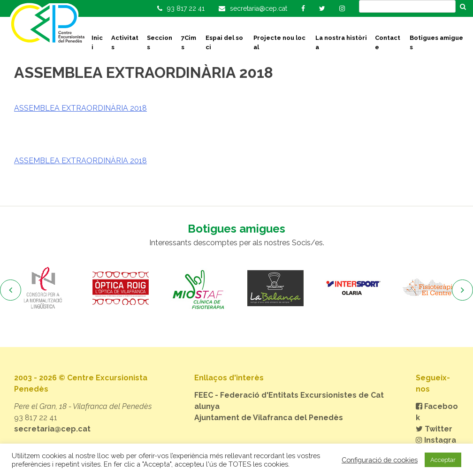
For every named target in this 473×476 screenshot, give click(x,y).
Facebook (437, 412)
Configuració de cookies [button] (380, 460)
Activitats (125, 42)
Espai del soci (224, 42)
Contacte (388, 42)
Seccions (160, 42)
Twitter (434, 429)
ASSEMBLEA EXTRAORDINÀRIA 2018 (80, 108)
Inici (97, 42)
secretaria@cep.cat (52, 429)
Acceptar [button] (443, 460)
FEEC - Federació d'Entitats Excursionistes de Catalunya (289, 401)
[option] (43, 288)
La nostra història (341, 42)
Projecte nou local (279, 42)
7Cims (189, 42)
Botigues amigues (436, 42)
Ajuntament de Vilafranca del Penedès (269, 418)
